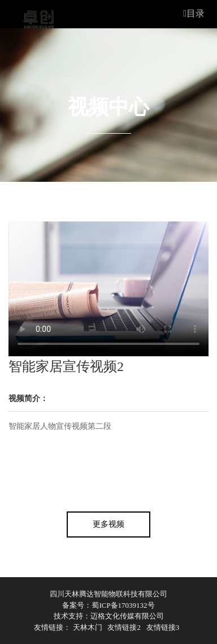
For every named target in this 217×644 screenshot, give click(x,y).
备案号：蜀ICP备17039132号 (108, 605)
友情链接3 (163, 627)
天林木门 (88, 627)
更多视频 (108, 524)
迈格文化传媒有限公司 (127, 616)
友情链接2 (124, 627)
